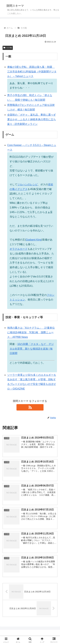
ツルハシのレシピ (28, 184)
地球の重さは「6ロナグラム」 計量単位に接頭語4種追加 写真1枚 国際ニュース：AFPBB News (31, 332)
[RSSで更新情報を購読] (30, 407)
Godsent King (34, 240)
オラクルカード (19, 249)
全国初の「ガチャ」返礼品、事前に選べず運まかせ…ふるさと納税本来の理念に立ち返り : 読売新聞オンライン (32, 119)
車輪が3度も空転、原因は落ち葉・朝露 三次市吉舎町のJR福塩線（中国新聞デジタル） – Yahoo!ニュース (32, 72)
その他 (8, 48)
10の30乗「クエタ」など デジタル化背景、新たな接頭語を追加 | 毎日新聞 (32, 349)
